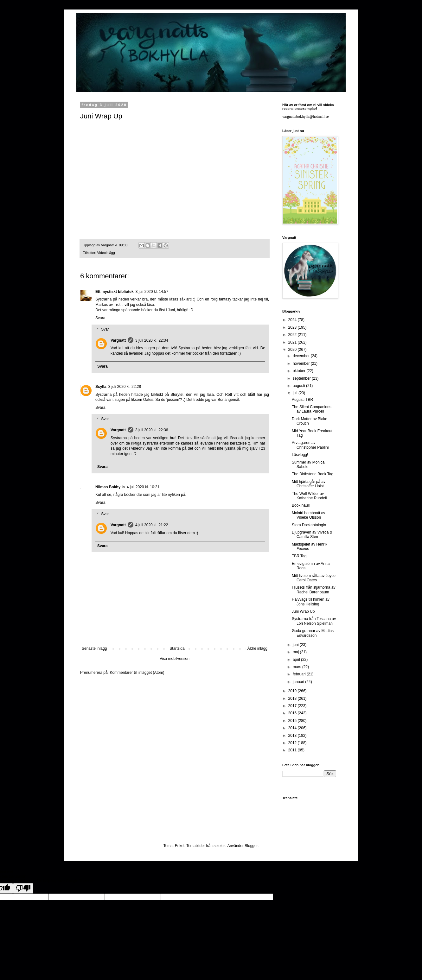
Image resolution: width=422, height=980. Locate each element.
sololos (219, 846)
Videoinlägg (106, 253)
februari (300, 674)
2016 (293, 713)
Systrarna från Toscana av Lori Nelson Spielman (314, 621)
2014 (293, 728)
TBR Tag (299, 556)
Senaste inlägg (94, 648)
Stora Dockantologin (309, 525)
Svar (105, 329)
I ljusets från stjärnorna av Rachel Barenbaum (313, 590)
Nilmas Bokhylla (110, 487)
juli (296, 393)
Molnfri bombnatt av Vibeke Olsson (308, 515)
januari (299, 682)
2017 (293, 706)
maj (296, 652)
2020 (293, 350)
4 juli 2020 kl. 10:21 (143, 487)
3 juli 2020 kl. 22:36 (152, 430)
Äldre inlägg (257, 648)
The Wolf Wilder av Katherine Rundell (309, 496)
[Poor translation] (23, 888)
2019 (293, 691)
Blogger (251, 846)
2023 (293, 327)
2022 (293, 335)
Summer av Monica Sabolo (308, 465)
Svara (100, 318)
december (302, 356)
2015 (293, 721)
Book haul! (301, 505)
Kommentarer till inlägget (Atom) (137, 673)
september (302, 378)
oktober (300, 371)
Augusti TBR (302, 400)
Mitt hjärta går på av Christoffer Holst (309, 484)
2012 (293, 743)
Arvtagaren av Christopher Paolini (310, 445)
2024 (293, 320)
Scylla (101, 387)
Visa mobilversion (175, 659)
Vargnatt (118, 340)
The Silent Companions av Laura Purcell (312, 409)
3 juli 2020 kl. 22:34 (152, 340)
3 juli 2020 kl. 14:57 (152, 292)
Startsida (177, 648)
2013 (293, 736)
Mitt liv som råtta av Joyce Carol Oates (314, 578)
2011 (293, 750)
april (297, 660)
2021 (293, 342)
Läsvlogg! (300, 455)
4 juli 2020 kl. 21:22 (152, 525)
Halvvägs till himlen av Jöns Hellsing (311, 602)
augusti (299, 386)
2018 (293, 699)
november (302, 364)
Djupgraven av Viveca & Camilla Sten (312, 534)
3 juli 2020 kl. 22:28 (125, 387)
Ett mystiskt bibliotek (115, 292)
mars (297, 667)
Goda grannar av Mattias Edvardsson (313, 633)
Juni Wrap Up (303, 611)
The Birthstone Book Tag (313, 474)
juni (296, 645)
